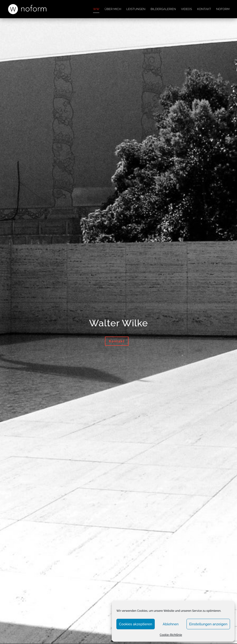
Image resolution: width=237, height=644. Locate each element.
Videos (187, 9)
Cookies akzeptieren (136, 624)
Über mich (113, 9)
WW (96, 9)
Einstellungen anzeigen (208, 624)
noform (223, 9)
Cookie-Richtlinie (171, 635)
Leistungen (136, 9)
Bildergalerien (163, 9)
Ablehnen (171, 624)
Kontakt (204, 9)
